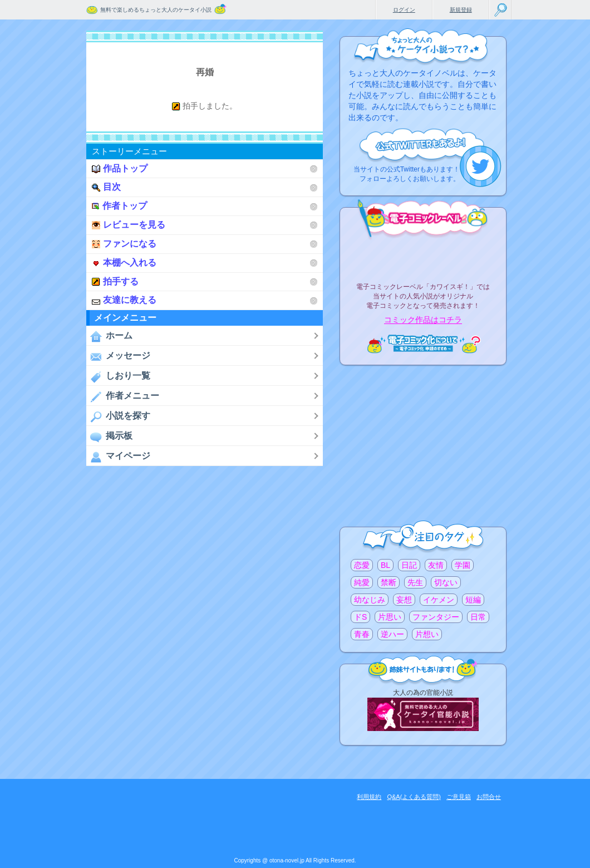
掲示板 (109, 437)
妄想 (404, 600)
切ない (446, 582)
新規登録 (461, 10)
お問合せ (489, 797)
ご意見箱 (459, 797)
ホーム (109, 336)
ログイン (404, 10)
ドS (360, 617)
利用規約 (369, 797)
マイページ (118, 457)
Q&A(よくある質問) (414, 797)
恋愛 (362, 565)
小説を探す (118, 416)
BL (385, 565)
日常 (478, 617)
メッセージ (118, 356)
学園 (463, 565)
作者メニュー (123, 396)
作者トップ (119, 206)
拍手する (115, 281)
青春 (362, 634)
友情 (436, 565)
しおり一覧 (118, 376)
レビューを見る (129, 225)
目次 (106, 187)
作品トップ (120, 168)
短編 (473, 600)
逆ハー (392, 634)
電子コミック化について (423, 344)
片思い (390, 617)
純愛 (362, 582)
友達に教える (124, 300)
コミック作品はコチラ (423, 320)
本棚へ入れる (124, 263)
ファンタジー (436, 617)
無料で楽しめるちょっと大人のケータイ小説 (156, 10)
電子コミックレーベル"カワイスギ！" (423, 257)
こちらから (481, 166)
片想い (427, 634)
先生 (415, 582)
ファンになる (124, 244)
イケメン (439, 600)
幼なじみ (370, 600)
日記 (409, 565)
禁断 (389, 582)
